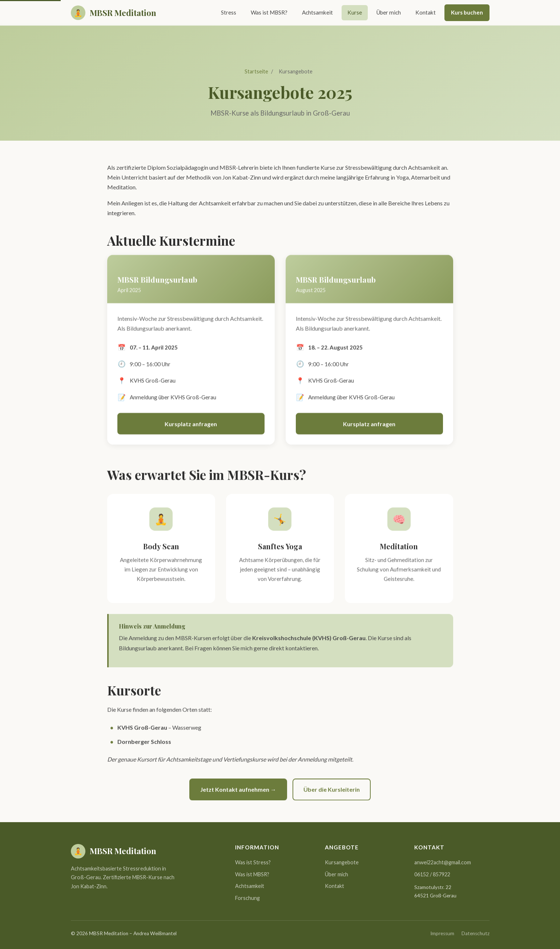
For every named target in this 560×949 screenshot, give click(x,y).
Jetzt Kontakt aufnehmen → (238, 791)
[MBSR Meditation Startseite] (114, 13)
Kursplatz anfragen (191, 425)
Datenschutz (476, 933)
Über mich (389, 12)
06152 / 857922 (432, 874)
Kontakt (426, 12)
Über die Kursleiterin (332, 791)
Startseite (256, 71)
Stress (229, 12)
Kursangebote (342, 862)
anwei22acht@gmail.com (443, 862)
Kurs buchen (467, 12)
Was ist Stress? (253, 862)
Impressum (442, 933)
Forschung (247, 898)
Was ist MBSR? (269, 12)
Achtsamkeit (317, 12)
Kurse (355, 12)
